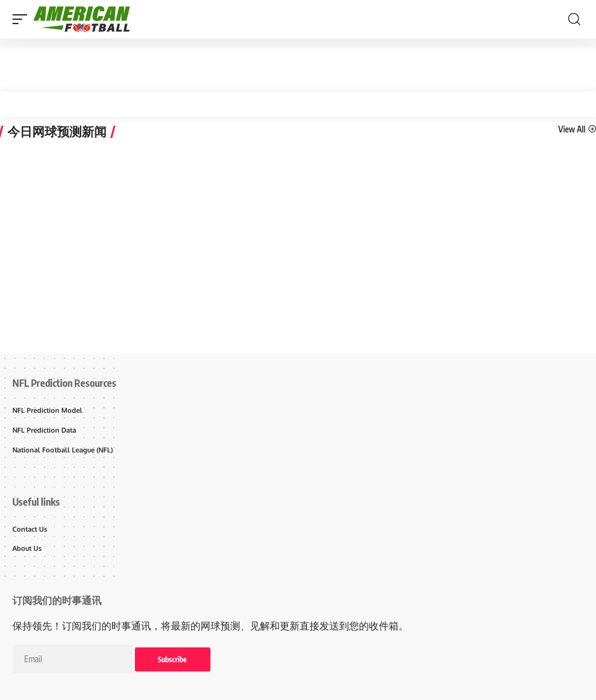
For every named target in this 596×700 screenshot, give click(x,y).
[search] (574, 19)
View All (572, 129)
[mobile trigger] (23, 19)
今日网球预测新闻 (57, 132)
